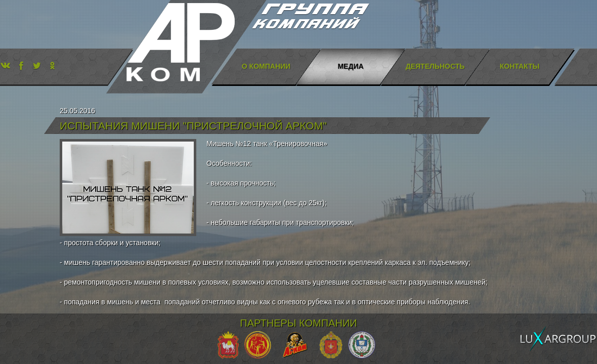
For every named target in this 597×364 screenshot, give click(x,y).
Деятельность (435, 66)
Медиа (350, 66)
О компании (266, 66)
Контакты (520, 66)
